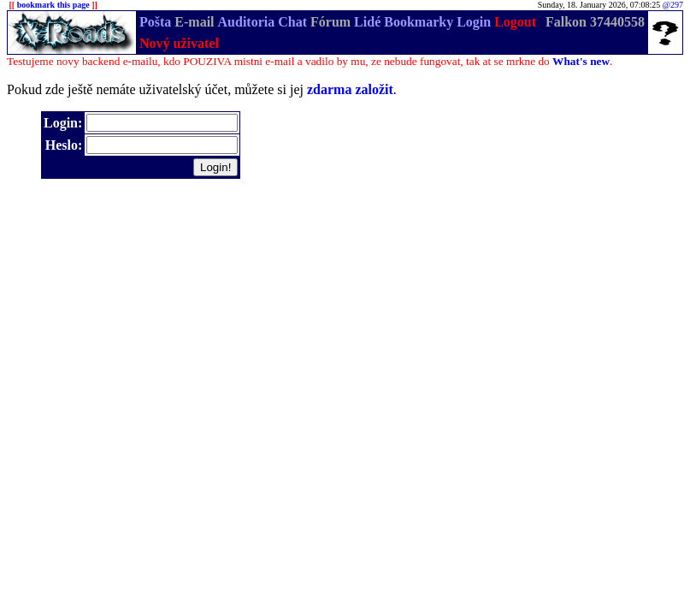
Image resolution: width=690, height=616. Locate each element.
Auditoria (247, 22)
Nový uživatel (179, 43)
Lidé (367, 22)
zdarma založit (350, 89)
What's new (581, 61)
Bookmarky (419, 22)
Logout (515, 22)
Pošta (155, 22)
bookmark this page (53, 5)
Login (474, 22)
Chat (292, 22)
